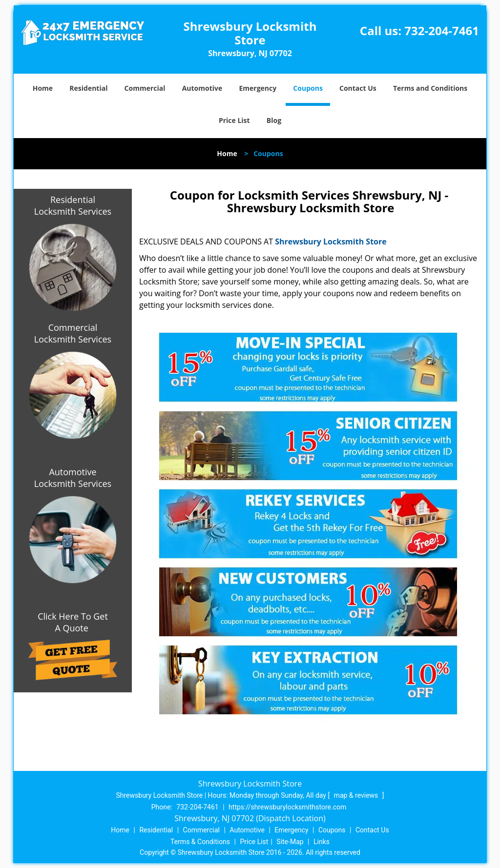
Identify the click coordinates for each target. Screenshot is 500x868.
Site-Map (290, 842)
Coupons (308, 88)
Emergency (258, 88)
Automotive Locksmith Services (73, 478)
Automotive (202, 88)
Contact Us (358, 88)
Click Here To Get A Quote (73, 622)
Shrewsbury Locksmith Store (331, 242)
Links (322, 842)
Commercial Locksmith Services (73, 333)
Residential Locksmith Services (73, 205)
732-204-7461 (442, 30)
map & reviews (357, 795)
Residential (88, 88)
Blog (274, 120)
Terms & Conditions (200, 842)
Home (43, 88)
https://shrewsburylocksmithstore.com (287, 807)
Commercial (145, 88)
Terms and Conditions (430, 88)
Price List (234, 120)
